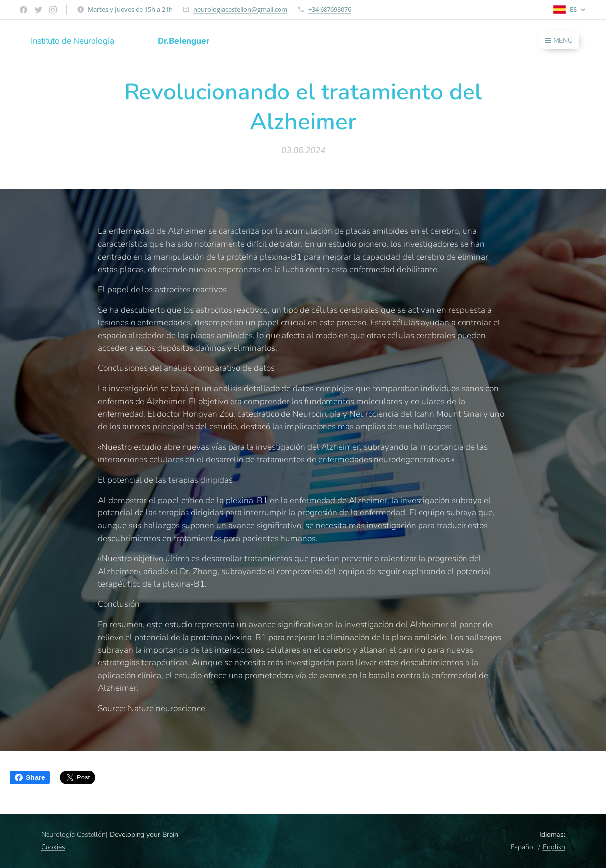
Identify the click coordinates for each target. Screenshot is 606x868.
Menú (559, 40)
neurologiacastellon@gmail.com (240, 9)
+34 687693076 (330, 9)
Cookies (53, 847)
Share (30, 777)
